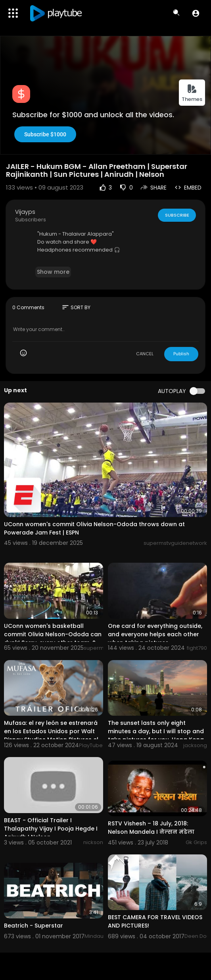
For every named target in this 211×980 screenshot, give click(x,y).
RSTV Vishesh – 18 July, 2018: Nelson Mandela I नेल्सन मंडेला (151, 828)
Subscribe (177, 215)
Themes (192, 93)
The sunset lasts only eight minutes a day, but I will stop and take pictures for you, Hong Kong (156, 731)
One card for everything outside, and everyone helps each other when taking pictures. (155, 634)
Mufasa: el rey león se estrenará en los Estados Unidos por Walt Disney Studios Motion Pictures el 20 (51, 735)
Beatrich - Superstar (34, 926)
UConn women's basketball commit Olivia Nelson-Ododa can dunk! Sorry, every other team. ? (53, 634)
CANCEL (145, 354)
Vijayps (25, 212)
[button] (196, 13)
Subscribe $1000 (45, 134)
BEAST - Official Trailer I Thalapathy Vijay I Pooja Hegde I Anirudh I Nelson (51, 829)
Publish (181, 354)
